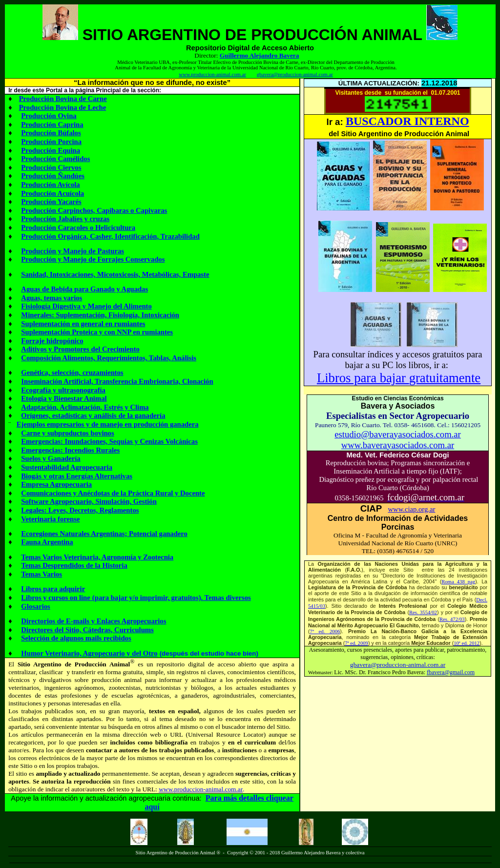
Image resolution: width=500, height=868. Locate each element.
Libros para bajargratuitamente (399, 378)
